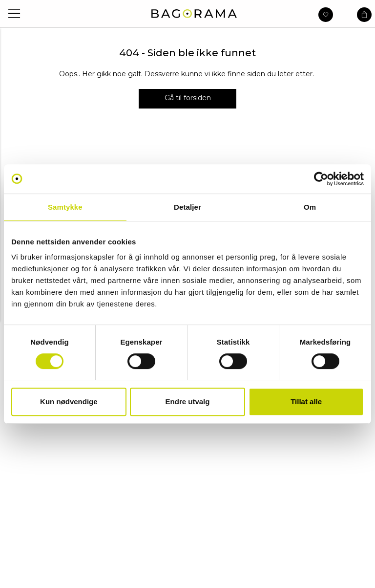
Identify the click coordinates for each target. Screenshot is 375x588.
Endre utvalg (188, 402)
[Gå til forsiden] (187, 99)
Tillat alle (306, 402)
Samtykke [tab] (65, 207)
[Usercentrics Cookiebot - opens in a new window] (321, 179)
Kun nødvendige (69, 402)
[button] (14, 13)
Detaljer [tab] (187, 207)
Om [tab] (310, 207)
